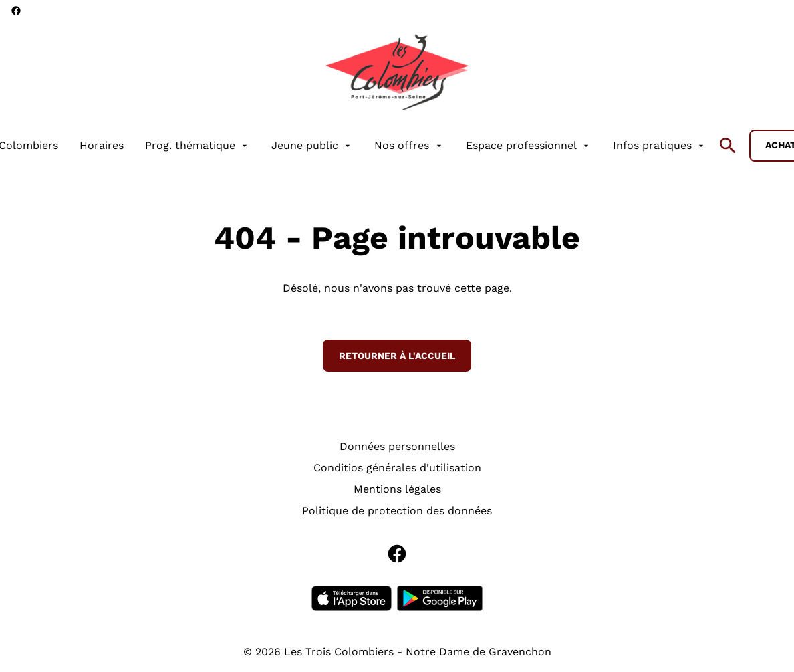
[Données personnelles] (397, 447)
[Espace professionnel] (529, 146)
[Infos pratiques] (660, 146)
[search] (728, 146)
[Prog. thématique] (197, 146)
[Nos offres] (409, 146)
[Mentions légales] (397, 489)
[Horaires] (102, 146)
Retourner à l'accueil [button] (397, 356)
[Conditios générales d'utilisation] (397, 468)
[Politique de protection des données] (397, 511)
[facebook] (16, 11)
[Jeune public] (312, 146)
